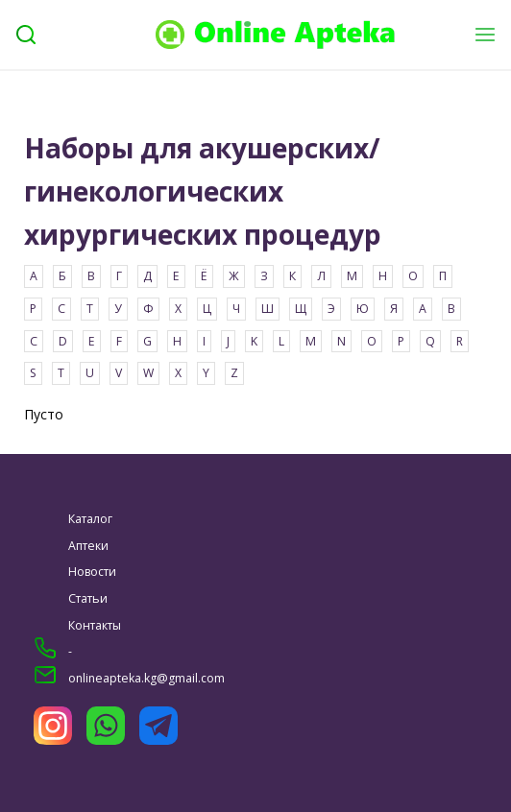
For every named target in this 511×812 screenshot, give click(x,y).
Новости (92, 572)
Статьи (88, 598)
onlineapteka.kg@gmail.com (146, 678)
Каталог (90, 519)
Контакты (95, 625)
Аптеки (88, 546)
